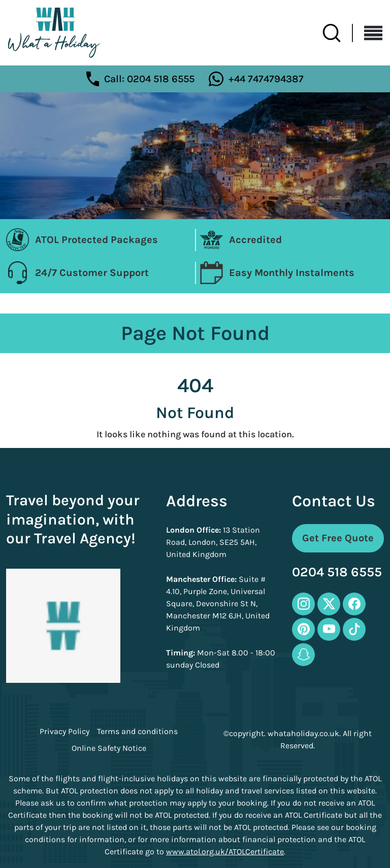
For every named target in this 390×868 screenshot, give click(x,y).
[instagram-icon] (303, 604)
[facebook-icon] (354, 604)
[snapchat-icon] (303, 655)
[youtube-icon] (329, 629)
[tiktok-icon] (354, 629)
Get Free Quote (338, 538)
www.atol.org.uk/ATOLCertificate (225, 852)
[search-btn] (338, 33)
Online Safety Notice (109, 748)
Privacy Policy (64, 732)
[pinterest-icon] (303, 629)
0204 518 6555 (337, 572)
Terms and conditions (137, 732)
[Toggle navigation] (368, 33)
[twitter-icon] (329, 604)
